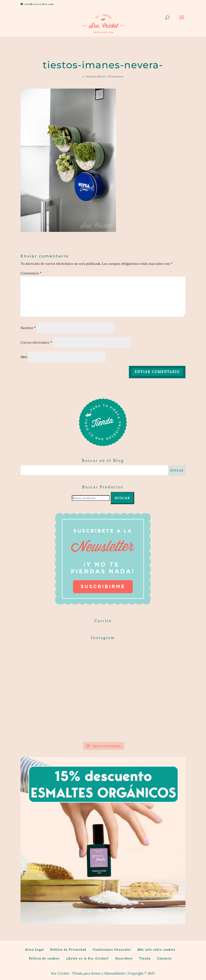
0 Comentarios (116, 77)
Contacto (164, 959)
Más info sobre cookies (156, 950)
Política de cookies (44, 959)
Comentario (31, 273)
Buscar (122, 498)
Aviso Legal (34, 950)
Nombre (28, 328)
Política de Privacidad (68, 950)
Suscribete (124, 959)
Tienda (145, 959)
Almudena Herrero (96, 77)
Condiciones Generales (112, 950)
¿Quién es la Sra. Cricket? (87, 959)
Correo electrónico (36, 342)
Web (24, 357)
